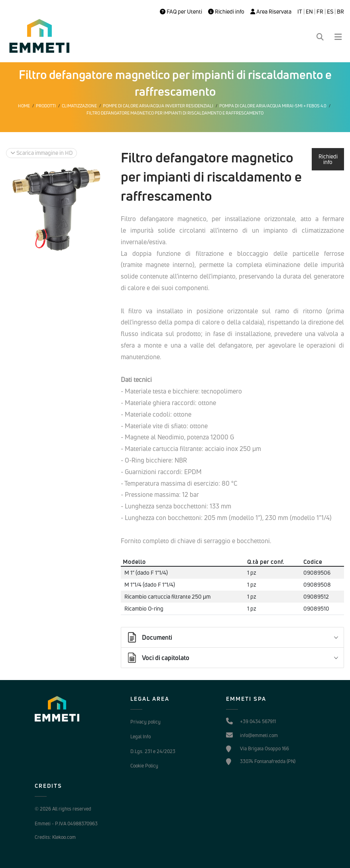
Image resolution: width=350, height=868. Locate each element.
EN (309, 12)
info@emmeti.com (259, 735)
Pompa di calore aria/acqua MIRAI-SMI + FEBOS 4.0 (273, 106)
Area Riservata (271, 12)
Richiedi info (226, 12)
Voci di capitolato (158, 658)
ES (330, 12)
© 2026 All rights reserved (63, 809)
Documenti (149, 637)
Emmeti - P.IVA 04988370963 (66, 824)
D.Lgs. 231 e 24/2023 (153, 751)
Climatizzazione (79, 106)
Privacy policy (146, 722)
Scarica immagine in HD (41, 153)
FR (320, 12)
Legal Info (141, 737)
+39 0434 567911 (258, 721)
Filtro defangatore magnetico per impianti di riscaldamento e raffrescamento (175, 113)
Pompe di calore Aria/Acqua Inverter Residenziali (158, 106)
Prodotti (46, 106)
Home (24, 106)
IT (300, 12)
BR (340, 12)
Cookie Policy (144, 766)
